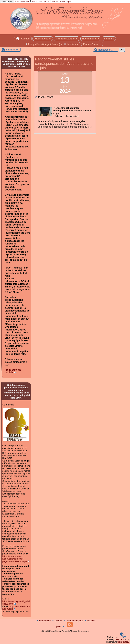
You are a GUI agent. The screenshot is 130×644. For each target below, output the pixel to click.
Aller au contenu (22, 2)
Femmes (109, 39)
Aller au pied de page (61, 2)
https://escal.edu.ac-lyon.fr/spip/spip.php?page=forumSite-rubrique (15, 559)
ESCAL (119, 640)
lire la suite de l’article (13, 371)
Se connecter (13, 50)
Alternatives (43, 39)
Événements (91, 39)
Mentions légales (74, 621)
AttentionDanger (67, 39)
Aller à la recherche (40, 2)
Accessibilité (7, 2)
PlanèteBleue (92, 44)
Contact (58, 621)
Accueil (23, 39)
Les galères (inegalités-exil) (46, 44)
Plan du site (44, 621)
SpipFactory (123, 642)
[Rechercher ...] (106, 50)
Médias (73, 44)
